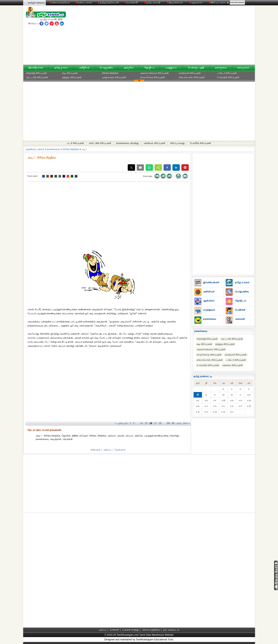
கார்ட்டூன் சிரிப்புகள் (100, 143)
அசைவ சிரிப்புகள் (232, 365)
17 (155, 423)
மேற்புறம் (120, 450)
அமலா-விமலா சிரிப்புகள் (154, 73)
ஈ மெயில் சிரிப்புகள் (228, 77)
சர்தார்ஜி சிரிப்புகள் (37, 73)
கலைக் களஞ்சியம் (59, 2)
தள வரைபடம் (171, 630)
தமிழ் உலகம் (61, 67)
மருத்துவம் (171, 67)
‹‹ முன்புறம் (121, 423)
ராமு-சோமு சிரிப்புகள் (153, 77)
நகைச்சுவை (221, 67)
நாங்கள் (114, 630)
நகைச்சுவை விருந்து (127, 143)
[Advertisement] (178, 36)
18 (160, 423)
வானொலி (131, 2)
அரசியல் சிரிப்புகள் (154, 143)
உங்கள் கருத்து (130, 630)
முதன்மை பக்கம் (35, 149)
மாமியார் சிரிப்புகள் (190, 73)
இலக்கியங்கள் (36, 67)
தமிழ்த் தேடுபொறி (108, 2)
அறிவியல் (84, 67)
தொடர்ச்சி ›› (183, 423)
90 (173, 423)
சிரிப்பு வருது (177, 143)
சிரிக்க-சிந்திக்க (110, 73)
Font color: (33, 176)
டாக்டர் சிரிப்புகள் (227, 73)
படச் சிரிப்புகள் (75, 143)
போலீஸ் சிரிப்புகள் (200, 143)
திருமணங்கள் (175, 2)
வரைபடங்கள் (83, 2)
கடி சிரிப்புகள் (70, 73)
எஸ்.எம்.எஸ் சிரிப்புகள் (192, 77)
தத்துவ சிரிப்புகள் (72, 77)
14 (141, 423)
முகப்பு (107, 450)
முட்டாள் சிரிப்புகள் (37, 77)
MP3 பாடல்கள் (217, 2)
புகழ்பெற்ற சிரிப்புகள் (114, 77)
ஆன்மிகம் (129, 67)
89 (168, 423)
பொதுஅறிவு (106, 67)
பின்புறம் (96, 450)
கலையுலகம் (243, 67)
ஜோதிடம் (149, 67)
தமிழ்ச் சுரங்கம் (37, 3)
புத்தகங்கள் (196, 2)
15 (146, 423)
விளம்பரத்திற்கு (151, 630)
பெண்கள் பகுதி (196, 67)
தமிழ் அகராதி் (152, 2)
